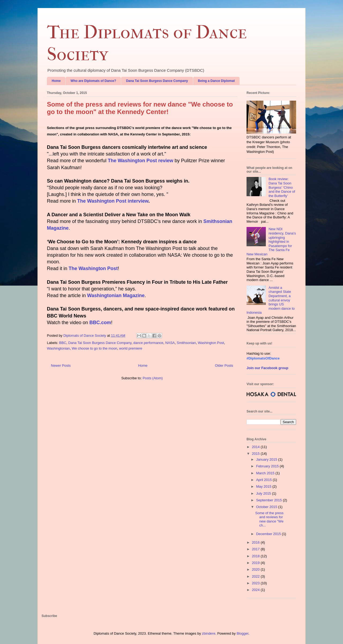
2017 (256, 549)
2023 (256, 583)
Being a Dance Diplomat (216, 81)
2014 (256, 447)
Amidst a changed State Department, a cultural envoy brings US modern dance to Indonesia (271, 300)
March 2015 (266, 473)
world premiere (131, 348)
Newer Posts (61, 365)
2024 (256, 590)
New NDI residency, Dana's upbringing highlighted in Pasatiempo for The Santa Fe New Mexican (271, 242)
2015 (256, 454)
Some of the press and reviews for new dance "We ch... (269, 519)
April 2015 (264, 480)
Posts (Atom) (153, 378)
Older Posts (224, 365)
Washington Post (211, 343)
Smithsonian (186, 343)
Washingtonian (58, 348)
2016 (256, 542)
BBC (63, 343)
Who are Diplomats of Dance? (93, 81)
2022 (256, 576)
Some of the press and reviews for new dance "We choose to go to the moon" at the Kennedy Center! (140, 108)
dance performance (148, 343)
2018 (256, 556)
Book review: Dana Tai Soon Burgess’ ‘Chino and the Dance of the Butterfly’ (282, 187)
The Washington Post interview (113, 201)
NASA (170, 343)
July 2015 (264, 493)
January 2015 (267, 459)
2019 (256, 563)
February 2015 (268, 466)
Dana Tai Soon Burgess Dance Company (157, 81)
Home (56, 81)
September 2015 (270, 500)
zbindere (209, 633)
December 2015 (269, 534)
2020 (256, 569)
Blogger (243, 633)
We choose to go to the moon (95, 348)
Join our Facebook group (267, 368)
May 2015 (264, 486)
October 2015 (267, 507)
